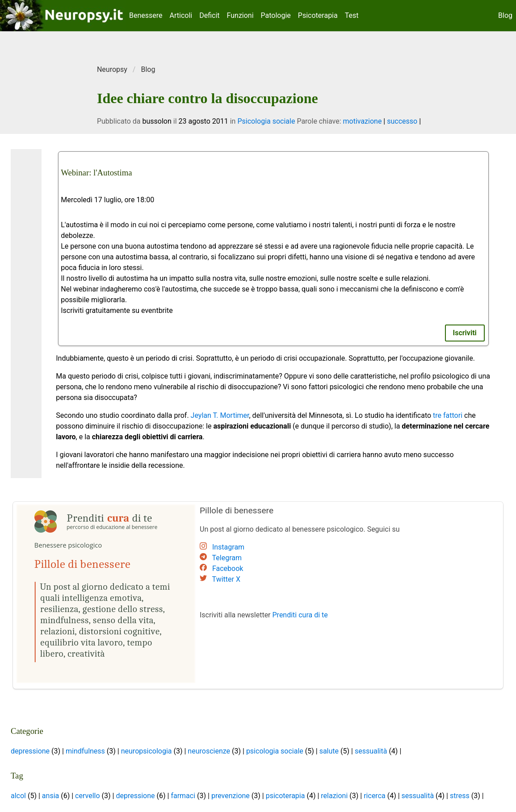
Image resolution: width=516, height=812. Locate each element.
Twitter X (226, 579)
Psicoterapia (318, 15)
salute (329, 751)
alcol (18, 796)
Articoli (181, 15)
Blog (505, 15)
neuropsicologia (147, 751)
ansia (50, 796)
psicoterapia (285, 796)
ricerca (375, 796)
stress (460, 796)
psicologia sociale (275, 751)
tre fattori (448, 415)
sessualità (371, 751)
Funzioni (240, 15)
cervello (87, 796)
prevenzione (231, 796)
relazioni (334, 796)
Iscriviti (465, 333)
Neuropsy (112, 69)
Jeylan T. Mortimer (220, 415)
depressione (30, 751)
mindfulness (85, 751)
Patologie (276, 15)
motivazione (362, 121)
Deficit (209, 15)
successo (402, 121)
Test (352, 15)
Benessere (146, 15)
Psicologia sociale (266, 121)
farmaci (183, 796)
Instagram (228, 547)
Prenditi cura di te (300, 615)
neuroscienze (209, 751)
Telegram (227, 558)
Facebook (228, 568)
